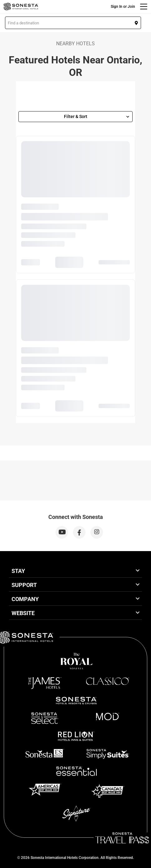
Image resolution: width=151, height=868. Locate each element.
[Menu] (144, 7)
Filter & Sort (97, 116)
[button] (73, 23)
